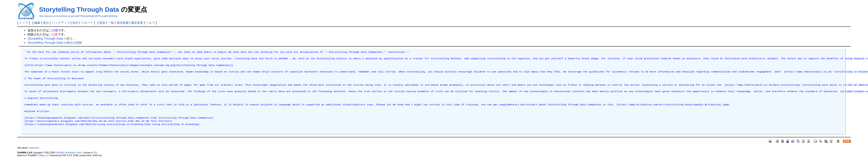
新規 (102, 23)
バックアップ (61, 23)
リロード (87, 23)
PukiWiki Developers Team (69, 153)
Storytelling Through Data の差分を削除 (55, 43)
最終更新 (137, 23)
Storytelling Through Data (79, 9)
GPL (95, 153)
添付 (75, 23)
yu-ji (46, 155)
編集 (37, 23)
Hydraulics (34, 148)
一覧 (111, 23)
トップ (24, 23)
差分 (46, 23)
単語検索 (123, 23)
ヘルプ (150, 23)
